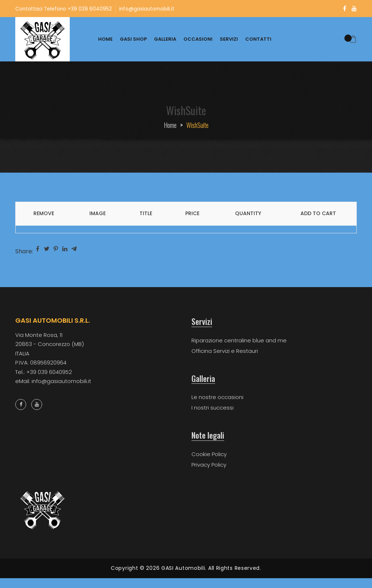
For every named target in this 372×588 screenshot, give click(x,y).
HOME (105, 39)
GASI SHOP (133, 39)
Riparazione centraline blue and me (239, 340)
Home (170, 125)
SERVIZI (229, 39)
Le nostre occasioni (217, 397)
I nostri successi (213, 408)
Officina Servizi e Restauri (225, 351)
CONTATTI (258, 39)
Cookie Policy (209, 454)
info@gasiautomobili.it (149, 9)
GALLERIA (165, 39)
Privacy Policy (209, 465)
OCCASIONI (198, 39)
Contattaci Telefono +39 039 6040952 (64, 9)
